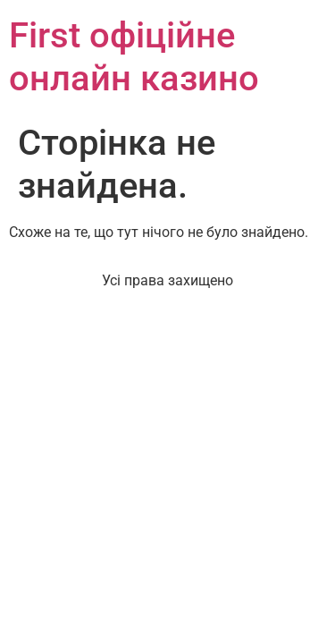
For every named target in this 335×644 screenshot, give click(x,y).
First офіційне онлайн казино (134, 57)
